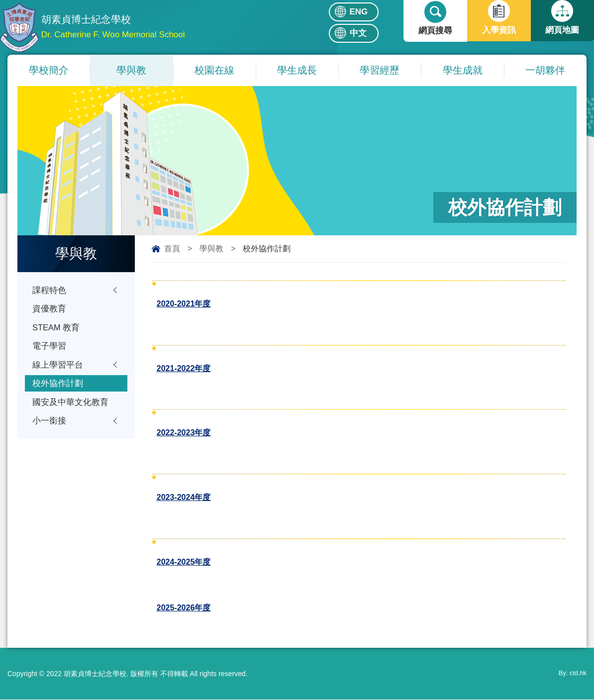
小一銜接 (49, 426)
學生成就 (463, 70)
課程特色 (49, 290)
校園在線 (214, 70)
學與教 (131, 70)
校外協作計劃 (58, 387)
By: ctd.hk (571, 674)
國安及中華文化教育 (70, 407)
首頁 (172, 249)
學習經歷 (380, 70)
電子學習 (49, 349)
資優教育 (49, 310)
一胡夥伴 (545, 70)
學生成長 (297, 70)
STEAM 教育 (56, 329)
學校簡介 (49, 70)
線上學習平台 (58, 368)
